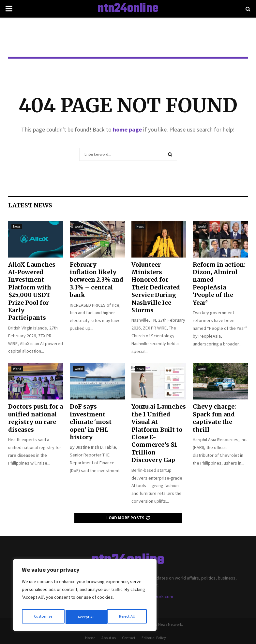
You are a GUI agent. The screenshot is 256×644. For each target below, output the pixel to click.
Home (90, 638)
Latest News (30, 205)
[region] (85, 597)
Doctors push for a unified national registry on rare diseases (36, 418)
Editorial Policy (154, 638)
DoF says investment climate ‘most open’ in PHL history (91, 422)
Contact (129, 638)
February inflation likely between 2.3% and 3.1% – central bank (97, 280)
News (17, 226)
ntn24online (128, 9)
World (79, 226)
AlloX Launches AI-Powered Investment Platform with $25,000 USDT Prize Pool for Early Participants (32, 291)
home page (127, 129)
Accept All (128, 617)
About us (109, 638)
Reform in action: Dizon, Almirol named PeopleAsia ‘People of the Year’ (219, 284)
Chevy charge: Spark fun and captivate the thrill (214, 418)
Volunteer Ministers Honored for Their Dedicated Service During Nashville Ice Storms (156, 287)
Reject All (85, 617)
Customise (43, 617)
